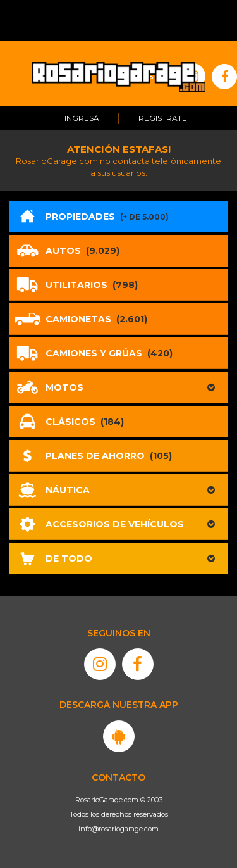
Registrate (163, 118)
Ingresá (82, 118)
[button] (118, 387)
